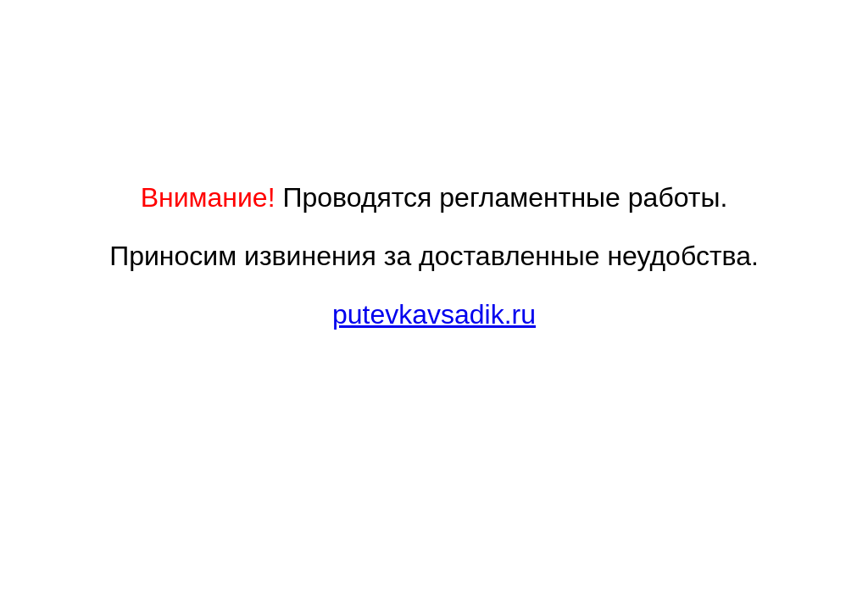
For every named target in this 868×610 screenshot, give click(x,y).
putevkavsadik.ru (434, 314)
